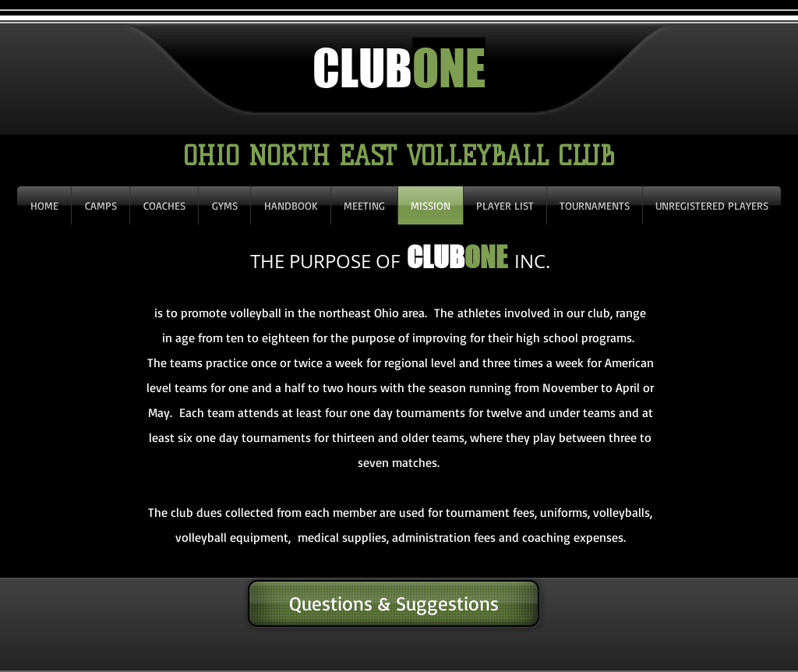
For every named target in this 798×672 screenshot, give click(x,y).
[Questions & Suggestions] (394, 603)
